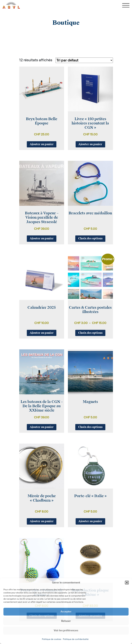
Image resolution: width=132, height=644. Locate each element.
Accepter (66, 612)
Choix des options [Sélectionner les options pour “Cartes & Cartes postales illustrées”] (90, 333)
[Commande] (84, 60)
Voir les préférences (66, 630)
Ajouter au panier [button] (42, 144)
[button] (127, 583)
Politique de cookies (52, 639)
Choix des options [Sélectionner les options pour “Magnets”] (90, 427)
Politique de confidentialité (76, 639)
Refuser (66, 621)
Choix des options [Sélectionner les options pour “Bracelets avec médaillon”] (90, 238)
